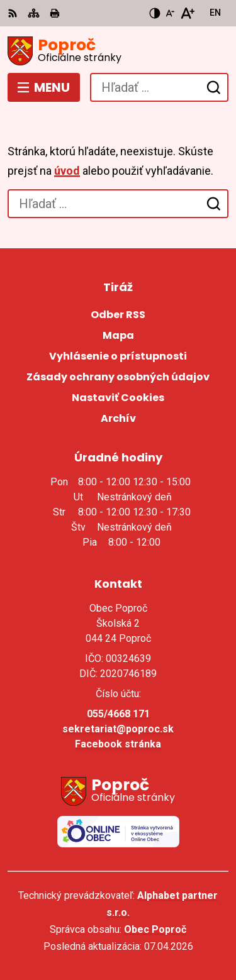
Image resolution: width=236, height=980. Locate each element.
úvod (67, 171)
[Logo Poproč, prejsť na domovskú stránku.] (118, 51)
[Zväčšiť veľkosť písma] (187, 13)
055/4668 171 (118, 714)
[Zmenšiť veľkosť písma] (170, 13)
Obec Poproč (155, 929)
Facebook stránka (118, 744)
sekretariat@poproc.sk (118, 729)
